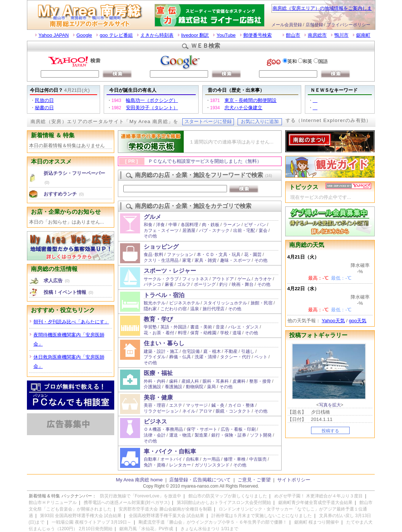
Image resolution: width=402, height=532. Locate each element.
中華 (173, 225)
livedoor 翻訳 (195, 35)
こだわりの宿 (174, 309)
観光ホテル (155, 303)
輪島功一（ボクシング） (152, 100)
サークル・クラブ (161, 279)
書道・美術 (201, 327)
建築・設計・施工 (161, 351)
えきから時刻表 (157, 35)
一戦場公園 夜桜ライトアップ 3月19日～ (91, 522)
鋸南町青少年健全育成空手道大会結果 (315, 503)
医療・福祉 (158, 373)
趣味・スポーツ (235, 260)
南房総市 (317, 35)
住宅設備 (191, 351)
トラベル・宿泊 (164, 295)
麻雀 (169, 284)
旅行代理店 (214, 309)
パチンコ (152, 284)
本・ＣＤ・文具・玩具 (219, 255)
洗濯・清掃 (206, 357)
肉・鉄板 (211, 225)
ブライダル (155, 357)
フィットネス (195, 279)
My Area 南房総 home (140, 480)
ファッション (180, 255)
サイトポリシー (294, 480)
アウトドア (223, 279)
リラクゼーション (161, 411)
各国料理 (190, 225)
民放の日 (44, 100)
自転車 (192, 459)
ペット (261, 357)
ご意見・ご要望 (254, 480)
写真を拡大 (330, 405)
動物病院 (195, 387)
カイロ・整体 (241, 405)
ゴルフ (184, 284)
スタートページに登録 (208, 121)
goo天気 (358, 321)
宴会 (263, 230)
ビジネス (155, 421)
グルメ (152, 217)
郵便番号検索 (258, 35)
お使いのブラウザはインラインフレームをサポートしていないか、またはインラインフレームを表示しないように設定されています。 (201, 67)
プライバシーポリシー (349, 25)
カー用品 (211, 459)
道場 (237, 333)
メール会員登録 (287, 25)
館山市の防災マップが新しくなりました (228, 496)
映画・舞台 (243, 284)
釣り (224, 284)
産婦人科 (190, 381)
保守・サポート (202, 429)
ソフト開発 (261, 435)
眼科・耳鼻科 (216, 381)
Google (84, 35)
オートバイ (171, 459)
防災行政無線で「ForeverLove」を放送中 (141, 496)
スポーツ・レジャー (170, 271)
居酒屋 (189, 230)
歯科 (174, 381)
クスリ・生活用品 (161, 260)
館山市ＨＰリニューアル (53, 503)
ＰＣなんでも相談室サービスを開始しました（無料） (205, 161)
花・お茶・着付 (159, 333)
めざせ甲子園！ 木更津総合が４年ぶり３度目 (319, 496)
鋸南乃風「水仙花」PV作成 (146, 529)
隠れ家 (150, 309)
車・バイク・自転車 (170, 451)
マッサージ (197, 405)
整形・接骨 (260, 381)
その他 (150, 236)
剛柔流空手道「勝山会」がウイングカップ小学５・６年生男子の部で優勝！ (213, 522)
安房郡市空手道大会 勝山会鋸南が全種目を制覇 (165, 509)
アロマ (206, 411)
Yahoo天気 (333, 321)
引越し (248, 351)
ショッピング (161, 247)
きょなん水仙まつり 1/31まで (209, 529)
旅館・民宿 (262, 303)
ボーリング (205, 284)
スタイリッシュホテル (225, 303)
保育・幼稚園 (203, 333)
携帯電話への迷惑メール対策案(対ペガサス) (127, 503)
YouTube (226, 35)
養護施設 (174, 387)
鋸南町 (363, 35)
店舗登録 (314, 25)
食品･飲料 (154, 255)
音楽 (220, 327)
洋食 (160, 225)
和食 (148, 225)
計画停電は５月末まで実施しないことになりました (262, 516)
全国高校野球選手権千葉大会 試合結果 (166, 516)
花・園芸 (253, 255)
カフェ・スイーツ (161, 230)
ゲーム (244, 279)
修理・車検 (235, 459)
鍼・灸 (218, 405)
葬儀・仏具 (180, 357)
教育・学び (158, 319)
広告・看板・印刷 (238, 429)
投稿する (330, 431)
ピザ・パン (255, 225)
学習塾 (150, 327)
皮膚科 (239, 381)
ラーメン (232, 225)
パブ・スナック (214, 230)
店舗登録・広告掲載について (200, 480)
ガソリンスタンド (212, 465)
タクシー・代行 (235, 357)
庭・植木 (212, 351)
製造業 (201, 435)
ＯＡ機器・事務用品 (163, 429)
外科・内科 (155, 381)
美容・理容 (155, 405)
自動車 (150, 459)
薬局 (211, 387)
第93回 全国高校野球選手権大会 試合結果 (81, 516)
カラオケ (263, 279)
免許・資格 (155, 465)
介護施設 (152, 387)
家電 (187, 260)
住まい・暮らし (164, 343)
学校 (224, 333)
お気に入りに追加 (260, 121)
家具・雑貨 (206, 260)
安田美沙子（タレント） (152, 108)
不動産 (231, 351)
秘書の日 (44, 108)
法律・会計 (155, 435)
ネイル (189, 411)
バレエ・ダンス (243, 327)
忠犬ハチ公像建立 (243, 108)
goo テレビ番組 (116, 35)
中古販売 (258, 459)
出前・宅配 (244, 230)
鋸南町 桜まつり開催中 (317, 522)
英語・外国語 (174, 327)
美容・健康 (158, 397)
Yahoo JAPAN (54, 35)
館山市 (293, 35)
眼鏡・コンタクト (233, 411)
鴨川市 (341, 35)
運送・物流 (180, 435)
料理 (182, 333)
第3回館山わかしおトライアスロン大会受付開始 (224, 503)
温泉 (195, 309)
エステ (176, 405)
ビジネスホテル (184, 303)
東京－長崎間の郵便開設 (250, 100)
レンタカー (180, 465)
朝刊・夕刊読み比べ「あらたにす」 (71, 322)
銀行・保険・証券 (229, 435)
